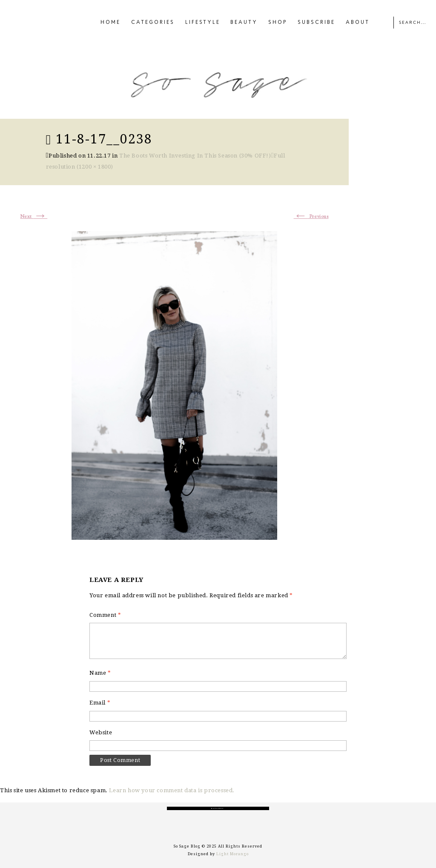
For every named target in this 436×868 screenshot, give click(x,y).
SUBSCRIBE (316, 23)
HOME (110, 23)
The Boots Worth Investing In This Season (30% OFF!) (195, 156)
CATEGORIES (153, 23)
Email (100, 703)
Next (34, 217)
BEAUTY (244, 23)
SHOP (278, 23)
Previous (311, 217)
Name (100, 673)
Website (101, 732)
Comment (105, 615)
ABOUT (358, 23)
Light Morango (232, 854)
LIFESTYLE (203, 23)
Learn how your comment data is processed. (172, 790)
